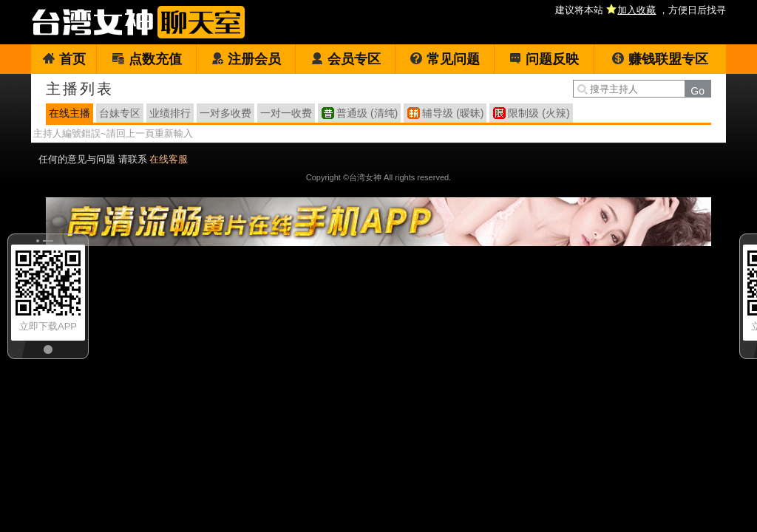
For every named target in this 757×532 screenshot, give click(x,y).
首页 (64, 59)
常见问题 (445, 59)
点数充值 (147, 59)
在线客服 (169, 159)
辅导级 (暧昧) (453, 113)
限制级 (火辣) (539, 113)
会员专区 (346, 59)
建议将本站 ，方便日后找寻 (641, 10)
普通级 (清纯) (367, 113)
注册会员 (246, 59)
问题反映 (544, 59)
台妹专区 (120, 113)
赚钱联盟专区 (660, 59)
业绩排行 (170, 113)
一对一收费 (286, 113)
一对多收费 (225, 113)
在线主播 (69, 113)
